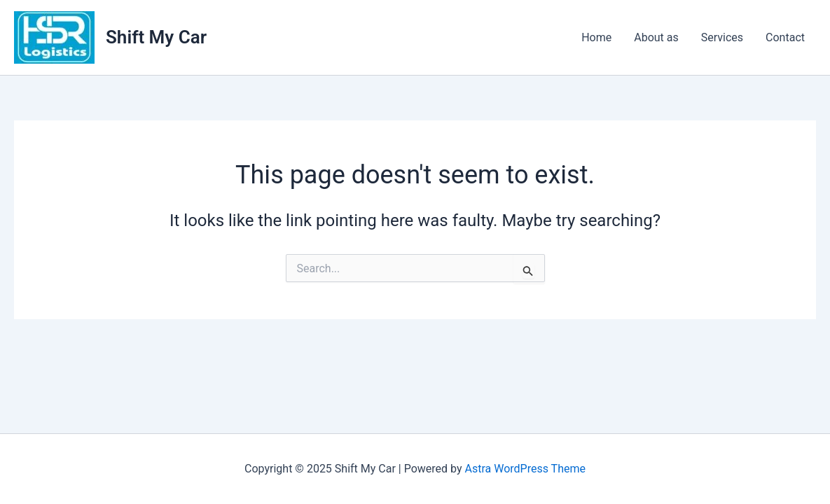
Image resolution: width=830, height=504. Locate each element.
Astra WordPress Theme (525, 469)
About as (656, 37)
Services (722, 37)
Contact (785, 37)
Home (596, 37)
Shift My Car (156, 37)
